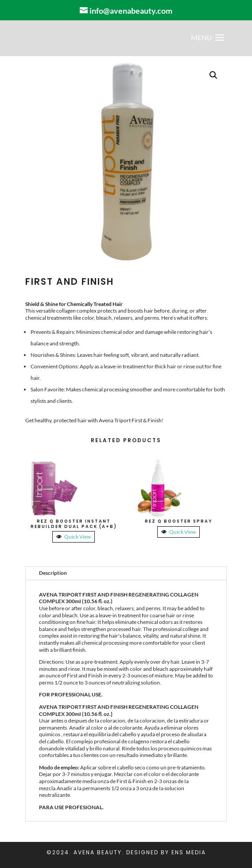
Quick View (74, 537)
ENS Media (189, 852)
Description (53, 573)
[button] (213, 75)
